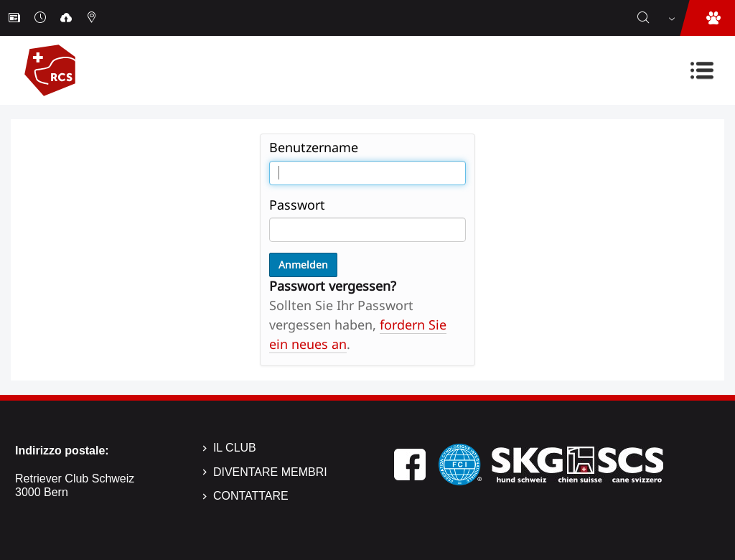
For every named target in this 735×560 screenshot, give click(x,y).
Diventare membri (270, 472)
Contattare (251, 496)
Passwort (297, 205)
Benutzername (314, 147)
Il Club (235, 448)
